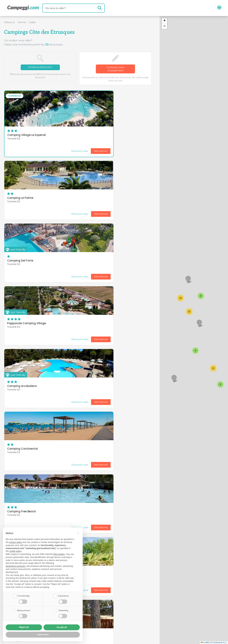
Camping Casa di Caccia (25, 358)
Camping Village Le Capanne (78, 394)
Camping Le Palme (70, 129)
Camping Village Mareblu (25, 324)
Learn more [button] (43, 635)
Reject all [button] (24, 627)
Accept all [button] (62, 627)
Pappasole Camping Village (27, 199)
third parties (59, 554)
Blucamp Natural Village (74, 324)
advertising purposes (16, 566)
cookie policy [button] (15, 551)
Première (57, 459)
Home (22, 22)
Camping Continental (123, 199)
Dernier (100, 459)
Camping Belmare (120, 261)
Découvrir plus (16, 152)
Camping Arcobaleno (72, 199)
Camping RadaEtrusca (124, 394)
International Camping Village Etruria (23, 431)
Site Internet (38, 152)
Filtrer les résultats (40, 67)
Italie (32, 22)
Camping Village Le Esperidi (27, 136)
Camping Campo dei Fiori (75, 358)
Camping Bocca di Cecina (126, 324)
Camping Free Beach (22, 261)
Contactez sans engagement (115, 69)
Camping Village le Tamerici (27, 394)
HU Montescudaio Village (125, 358)
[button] (199, 323)
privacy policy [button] (16, 542)
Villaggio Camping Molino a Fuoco (77, 263)
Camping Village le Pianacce (77, 430)
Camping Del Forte (121, 129)
